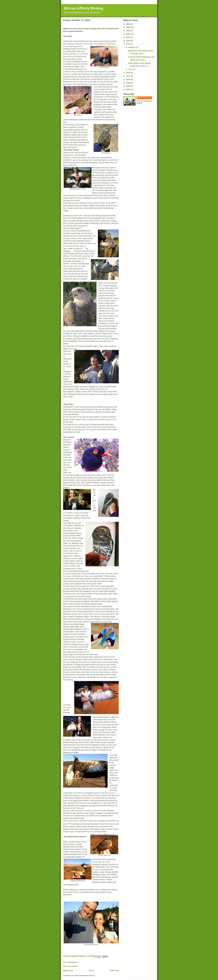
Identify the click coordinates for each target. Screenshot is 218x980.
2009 (129, 83)
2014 (129, 44)
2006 (129, 89)
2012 (129, 73)
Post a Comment (70, 966)
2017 (129, 34)
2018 (129, 31)
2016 (129, 37)
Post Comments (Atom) (84, 975)
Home (91, 970)
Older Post (114, 970)
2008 (129, 86)
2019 (129, 27)
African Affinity (146, 98)
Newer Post (68, 970)
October (132, 47)
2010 (129, 79)
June (131, 69)
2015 (129, 41)
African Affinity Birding (83, 8)
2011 (129, 76)
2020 (129, 24)
